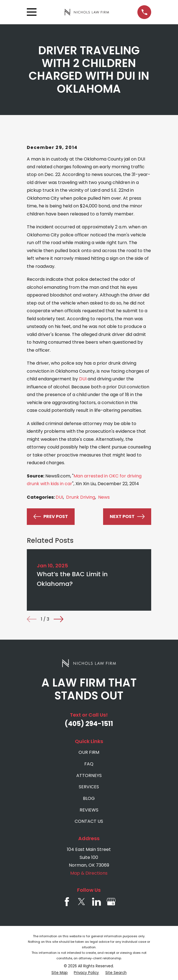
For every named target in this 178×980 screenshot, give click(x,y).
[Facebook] (67, 902)
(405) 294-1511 (89, 724)
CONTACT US (89, 821)
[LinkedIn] (96, 902)
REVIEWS (89, 810)
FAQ (89, 764)
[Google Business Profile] (111, 902)
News (104, 497)
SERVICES (89, 787)
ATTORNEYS (89, 775)
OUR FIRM (89, 752)
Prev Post (51, 516)
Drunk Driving (81, 497)
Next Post (127, 516)
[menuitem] (60, 973)
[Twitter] (82, 902)
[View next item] (58, 619)
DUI (83, 379)
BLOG (89, 798)
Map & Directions (89, 873)
